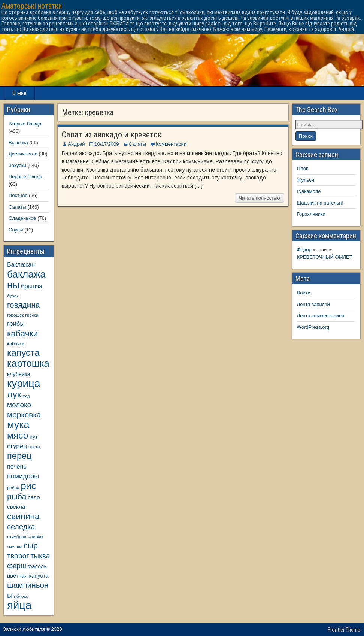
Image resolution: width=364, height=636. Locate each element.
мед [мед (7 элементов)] (26, 396)
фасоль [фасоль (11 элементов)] (37, 566)
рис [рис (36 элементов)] (28, 486)
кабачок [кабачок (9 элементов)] (16, 344)
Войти (304, 293)
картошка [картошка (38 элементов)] (28, 363)
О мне (19, 93)
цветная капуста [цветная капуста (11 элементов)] (28, 576)
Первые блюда (25, 177)
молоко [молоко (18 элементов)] (19, 405)
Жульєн (306, 180)
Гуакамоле (309, 191)
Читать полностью (260, 198)
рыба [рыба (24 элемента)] (17, 496)
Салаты (138, 144)
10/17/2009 (107, 144)
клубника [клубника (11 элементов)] (19, 374)
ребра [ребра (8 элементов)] (13, 487)
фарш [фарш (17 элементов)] (17, 566)
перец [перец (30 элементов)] (19, 456)
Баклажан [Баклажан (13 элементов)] (21, 264)
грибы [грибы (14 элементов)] (16, 324)
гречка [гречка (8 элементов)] (32, 315)
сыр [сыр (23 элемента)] (31, 546)
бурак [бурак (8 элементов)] (13, 296)
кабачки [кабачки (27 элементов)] (22, 333)
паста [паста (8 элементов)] (34, 447)
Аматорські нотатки (32, 6)
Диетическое (23, 154)
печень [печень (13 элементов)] (17, 466)
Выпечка (18, 143)
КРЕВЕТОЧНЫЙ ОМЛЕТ (325, 257)
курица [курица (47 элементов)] (24, 383)
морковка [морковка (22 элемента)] (24, 414)
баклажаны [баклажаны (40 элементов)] (26, 280)
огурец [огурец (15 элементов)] (17, 446)
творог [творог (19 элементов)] (18, 556)
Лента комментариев (321, 316)
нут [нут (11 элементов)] (34, 437)
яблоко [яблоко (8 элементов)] (21, 596)
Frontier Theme (344, 630)
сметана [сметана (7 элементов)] (15, 547)
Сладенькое (22, 218)
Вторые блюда (25, 124)
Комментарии (171, 144)
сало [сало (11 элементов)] (34, 497)
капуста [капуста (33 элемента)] (23, 353)
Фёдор (304, 250)
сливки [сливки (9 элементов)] (35, 537)
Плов (303, 168)
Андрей (76, 144)
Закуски (17, 165)
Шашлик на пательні (320, 203)
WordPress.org (313, 327)
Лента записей (313, 304)
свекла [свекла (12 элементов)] (16, 507)
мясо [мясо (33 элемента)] (18, 435)
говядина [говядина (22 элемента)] (23, 305)
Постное (18, 195)
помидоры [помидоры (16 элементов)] (23, 476)
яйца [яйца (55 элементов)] (19, 605)
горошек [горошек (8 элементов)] (16, 315)
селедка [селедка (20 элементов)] (21, 527)
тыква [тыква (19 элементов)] (40, 556)
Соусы (16, 230)
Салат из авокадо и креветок (112, 135)
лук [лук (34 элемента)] (14, 394)
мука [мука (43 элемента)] (18, 425)
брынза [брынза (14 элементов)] (32, 286)
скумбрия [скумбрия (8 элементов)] (17, 537)
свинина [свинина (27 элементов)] (23, 516)
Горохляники (311, 214)
